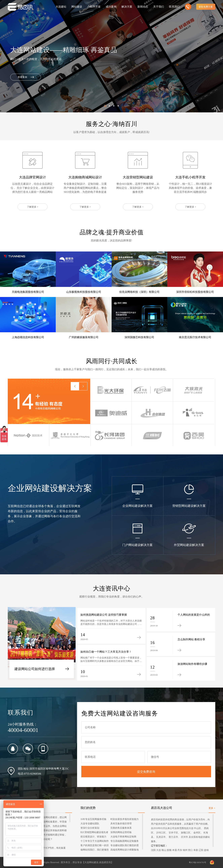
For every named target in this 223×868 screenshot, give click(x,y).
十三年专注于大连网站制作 (95, 841)
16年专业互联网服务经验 (93, 819)
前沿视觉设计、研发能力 (93, 837)
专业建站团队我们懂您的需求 (125, 846)
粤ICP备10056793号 (198, 862)
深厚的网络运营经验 (121, 832)
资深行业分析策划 (90, 828)
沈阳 (153, 850)
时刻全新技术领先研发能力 (125, 819)
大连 (159, 850)
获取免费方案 (206, 7)
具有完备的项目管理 (121, 824)
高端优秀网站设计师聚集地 (125, 850)
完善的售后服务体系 (121, 828)
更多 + (212, 808)
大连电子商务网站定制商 (123, 837)
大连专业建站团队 (90, 824)
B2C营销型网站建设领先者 (94, 832)
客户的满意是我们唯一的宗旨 (95, 846)
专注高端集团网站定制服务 (125, 841)
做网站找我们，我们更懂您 (95, 850)
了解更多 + (33, 222)
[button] (105, 106)
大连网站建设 (91, 862)
